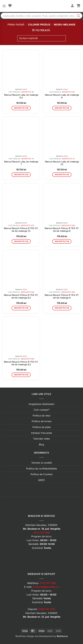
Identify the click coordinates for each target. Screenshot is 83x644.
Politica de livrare (42, 421)
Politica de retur (42, 416)
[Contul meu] (72, 6)
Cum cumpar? (42, 410)
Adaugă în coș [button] (21, 108)
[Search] (78, 16)
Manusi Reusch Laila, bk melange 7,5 (62, 163)
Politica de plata (42, 427)
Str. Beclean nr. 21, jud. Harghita (42, 617)
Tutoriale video (41, 439)
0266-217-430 (47, 609)
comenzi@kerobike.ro (46, 587)
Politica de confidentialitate (41, 469)
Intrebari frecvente (41, 433)
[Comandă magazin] (41, 38)
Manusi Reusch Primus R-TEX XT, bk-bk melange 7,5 (21, 230)
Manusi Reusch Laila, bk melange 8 (62, 96)
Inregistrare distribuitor (42, 404)
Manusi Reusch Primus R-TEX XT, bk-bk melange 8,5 (21, 296)
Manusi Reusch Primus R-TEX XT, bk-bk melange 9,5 (21, 363)
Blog (41, 444)
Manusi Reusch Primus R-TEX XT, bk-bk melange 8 (62, 230)
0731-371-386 (42, 533)
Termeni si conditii (42, 463)
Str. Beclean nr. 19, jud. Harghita (42, 529)
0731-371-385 (48, 583)
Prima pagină (16, 25)
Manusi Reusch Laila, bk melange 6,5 (21, 96)
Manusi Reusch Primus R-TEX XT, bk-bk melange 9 (62, 296)
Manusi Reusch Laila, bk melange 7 (21, 163)
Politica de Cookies (41, 474)
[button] (4, 6)
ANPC (42, 480)
